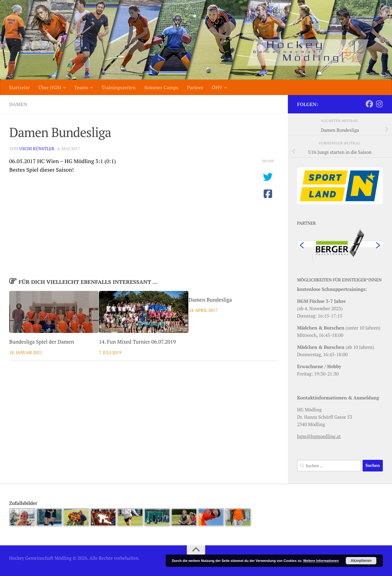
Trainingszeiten (119, 87)
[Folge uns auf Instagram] (379, 104)
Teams (81, 87)
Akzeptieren (361, 561)
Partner (195, 87)
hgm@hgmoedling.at (319, 436)
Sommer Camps (161, 87)
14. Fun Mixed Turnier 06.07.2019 (137, 342)
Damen (18, 104)
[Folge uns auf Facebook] (369, 104)
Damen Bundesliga (210, 300)
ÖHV (217, 87)
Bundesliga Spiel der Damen (42, 342)
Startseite (19, 87)
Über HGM (50, 87)
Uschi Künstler (37, 149)
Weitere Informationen (321, 561)
